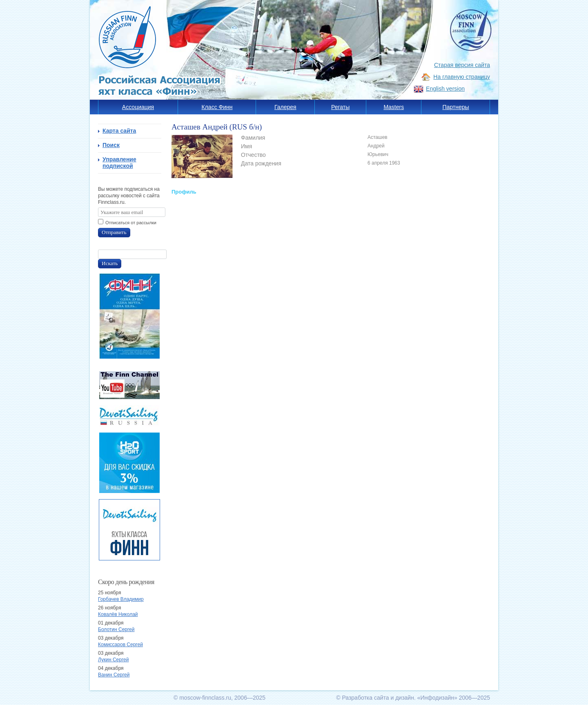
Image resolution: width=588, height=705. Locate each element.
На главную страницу (462, 77)
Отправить (114, 232)
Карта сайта (119, 131)
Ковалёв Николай (118, 614)
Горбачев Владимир (121, 599)
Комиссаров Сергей (120, 645)
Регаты (340, 107)
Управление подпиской (119, 163)
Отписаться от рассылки (131, 223)
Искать (110, 263)
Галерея (285, 107)
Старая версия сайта (462, 65)
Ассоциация (138, 107)
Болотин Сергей (116, 629)
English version (445, 89)
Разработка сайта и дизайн (378, 698)
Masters (394, 107)
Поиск (111, 145)
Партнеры (455, 107)
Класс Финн (217, 107)
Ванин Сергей (114, 675)
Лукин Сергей (113, 660)
